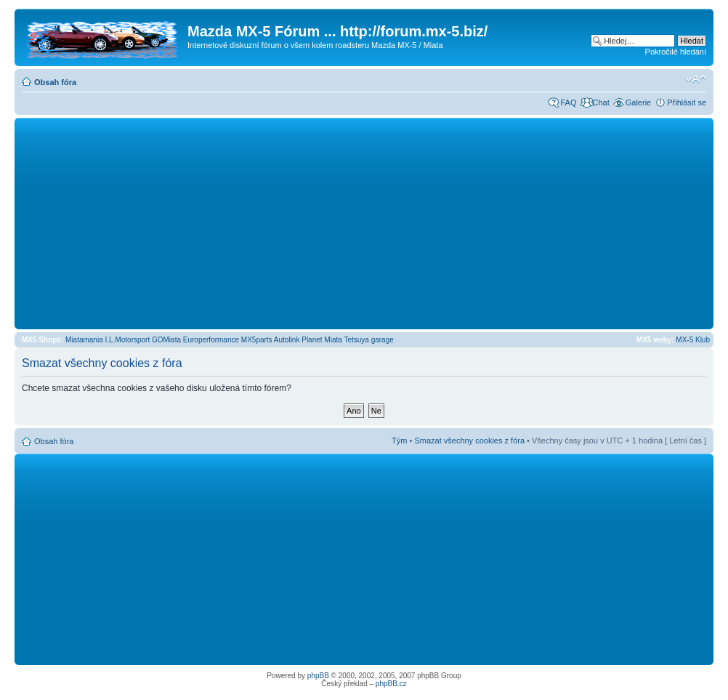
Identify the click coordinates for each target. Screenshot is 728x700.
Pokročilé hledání (676, 52)
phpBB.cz (391, 684)
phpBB (318, 676)
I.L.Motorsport (128, 340)
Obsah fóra (55, 82)
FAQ (568, 102)
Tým (399, 440)
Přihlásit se (687, 102)
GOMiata (166, 340)
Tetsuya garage (368, 340)
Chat (600, 102)
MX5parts (257, 340)
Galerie (638, 102)
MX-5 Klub (693, 340)
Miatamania (84, 340)
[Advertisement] (364, 223)
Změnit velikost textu (696, 79)
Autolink (287, 340)
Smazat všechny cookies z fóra (469, 440)
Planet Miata (322, 340)
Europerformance (211, 340)
